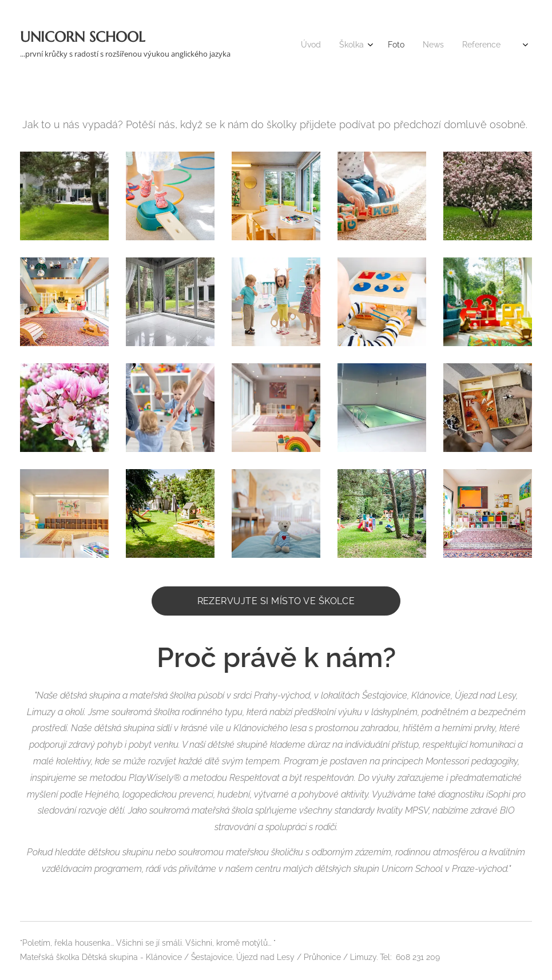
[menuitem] (401, 46)
